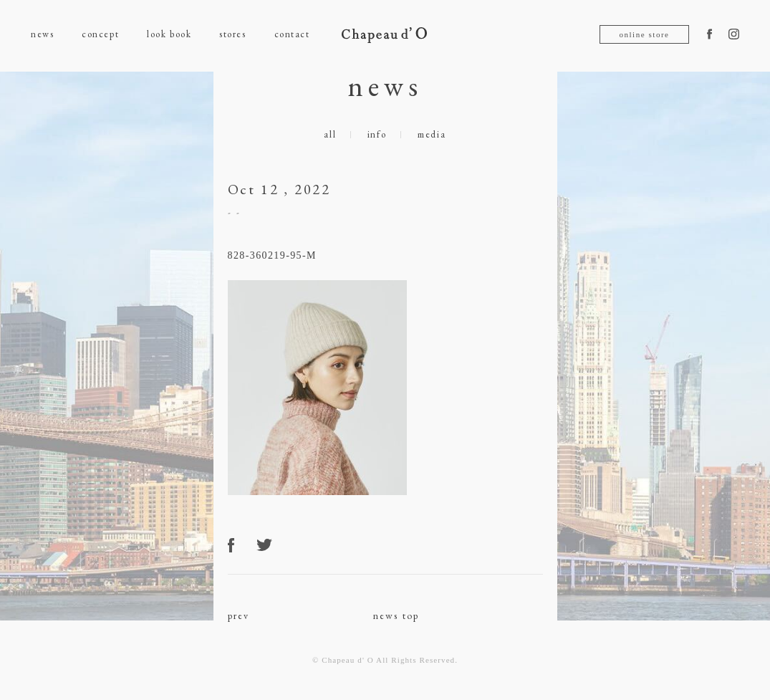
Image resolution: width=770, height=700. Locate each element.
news (42, 34)
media (432, 134)
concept (100, 34)
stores (232, 34)
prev (239, 615)
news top (396, 615)
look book (169, 34)
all (330, 134)
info (377, 134)
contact (292, 34)
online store (644, 34)
